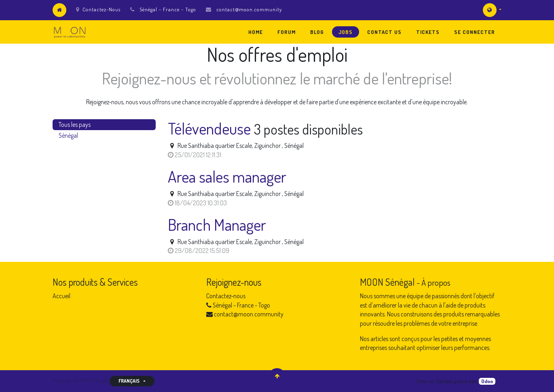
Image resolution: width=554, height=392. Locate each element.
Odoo (487, 381)
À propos (436, 282)
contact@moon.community (249, 9)
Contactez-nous (226, 296)
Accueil (61, 296)
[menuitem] (256, 32)
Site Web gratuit (451, 381)
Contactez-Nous (98, 9)
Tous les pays (75, 124)
